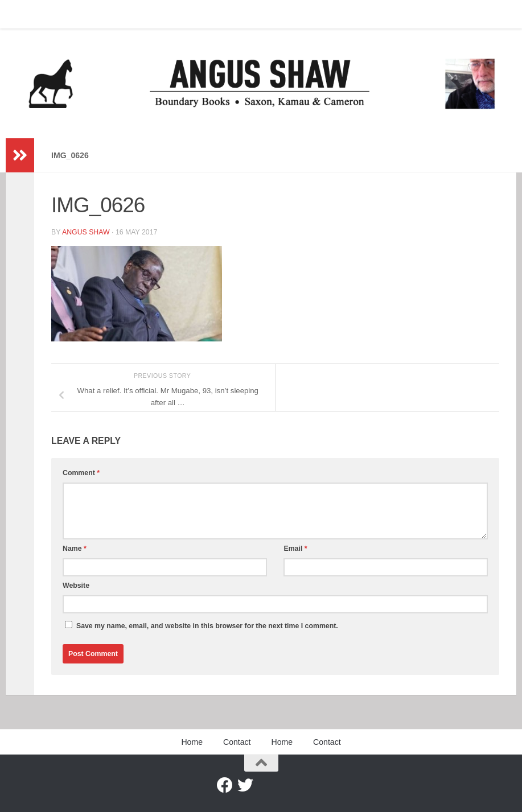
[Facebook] (225, 785)
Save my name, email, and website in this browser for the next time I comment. (207, 626)
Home (24, 14)
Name (75, 549)
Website (76, 586)
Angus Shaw (86, 232)
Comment (81, 473)
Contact (65, 14)
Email (295, 549)
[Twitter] (245, 785)
